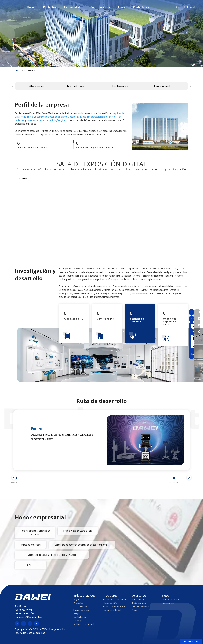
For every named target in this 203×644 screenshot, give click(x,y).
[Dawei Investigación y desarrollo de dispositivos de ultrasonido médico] (110, 355)
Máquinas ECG (110, 603)
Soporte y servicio (141, 606)
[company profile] (160, 127)
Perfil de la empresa (36, 86)
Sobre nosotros (100, 7)
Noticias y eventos (170, 599)
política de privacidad (84, 624)
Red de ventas (139, 603)
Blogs (121, 7)
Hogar (31, 7)
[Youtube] (37, 624)
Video (135, 610)
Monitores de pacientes (114, 606)
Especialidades (73, 7)
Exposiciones (168, 603)
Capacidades (138, 599)
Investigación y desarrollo (78, 86)
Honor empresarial (162, 86)
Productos (49, 7)
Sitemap (77, 621)
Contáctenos (141, 7)
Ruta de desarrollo (120, 86)
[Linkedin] (24, 624)
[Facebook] (17, 624)
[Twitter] (30, 624)
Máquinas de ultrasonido (115, 599)
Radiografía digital (112, 610)
